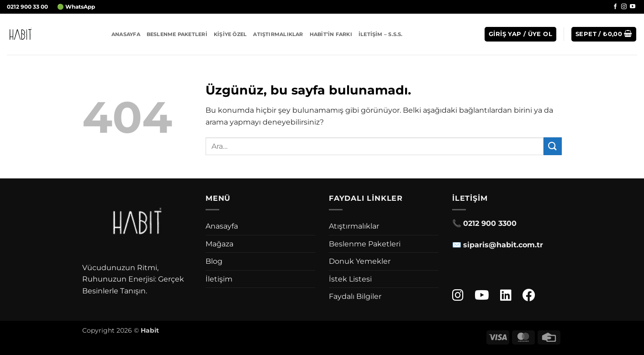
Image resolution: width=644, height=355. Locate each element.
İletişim (219, 279)
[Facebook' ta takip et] (615, 7)
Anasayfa (126, 34)
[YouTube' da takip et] (633, 7)
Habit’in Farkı (331, 34)
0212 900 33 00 (27, 7)
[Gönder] (553, 146)
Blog (214, 261)
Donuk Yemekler (360, 261)
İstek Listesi (350, 279)
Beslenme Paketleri (177, 34)
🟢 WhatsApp (76, 7)
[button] (520, 34)
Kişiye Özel (230, 34)
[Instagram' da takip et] (624, 7)
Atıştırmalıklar (278, 34)
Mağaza (219, 244)
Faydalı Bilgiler (355, 296)
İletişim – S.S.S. (381, 34)
